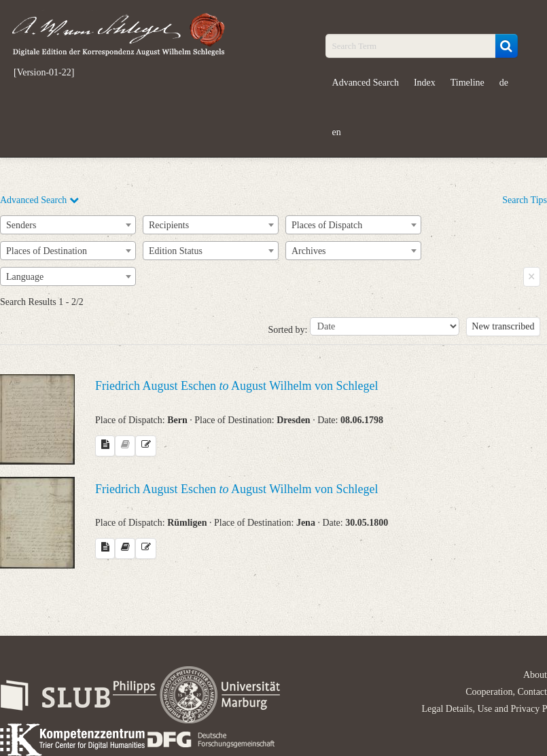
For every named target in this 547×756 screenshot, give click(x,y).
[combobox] (68, 225)
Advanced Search (366, 83)
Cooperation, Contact (506, 692)
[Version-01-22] (44, 73)
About (535, 675)
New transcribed (503, 326)
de (504, 83)
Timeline (467, 83)
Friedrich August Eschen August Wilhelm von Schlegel (236, 386)
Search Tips (525, 200)
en (337, 132)
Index (425, 83)
